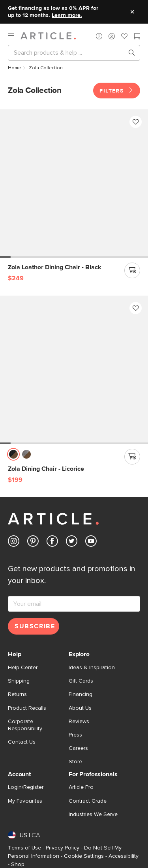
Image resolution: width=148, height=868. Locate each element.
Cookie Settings (84, 856)
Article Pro (81, 787)
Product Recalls (27, 708)
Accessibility (124, 856)
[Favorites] (124, 37)
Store (75, 762)
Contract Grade (88, 801)
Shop (18, 864)
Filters (117, 91)
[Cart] (137, 37)
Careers (78, 748)
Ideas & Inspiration (92, 668)
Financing (81, 694)
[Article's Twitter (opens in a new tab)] (72, 543)
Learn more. (67, 15)
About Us (80, 708)
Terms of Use (24, 848)
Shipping (19, 681)
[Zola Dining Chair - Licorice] (74, 370)
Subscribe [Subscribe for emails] (35, 626)
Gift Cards (81, 681)
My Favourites (25, 801)
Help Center (23, 668)
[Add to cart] (132, 270)
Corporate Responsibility (25, 725)
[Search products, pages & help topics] (129, 53)
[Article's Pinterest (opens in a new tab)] (33, 543)
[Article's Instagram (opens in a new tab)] (14, 543)
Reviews (79, 722)
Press (75, 735)
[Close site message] (132, 12)
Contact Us (22, 742)
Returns (17, 694)
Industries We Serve (93, 814)
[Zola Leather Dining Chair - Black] (74, 184)
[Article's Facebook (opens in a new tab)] (52, 543)
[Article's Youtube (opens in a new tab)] (91, 543)
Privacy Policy (63, 848)
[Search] (68, 53)
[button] (99, 36)
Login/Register (26, 787)
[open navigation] (14, 36)
